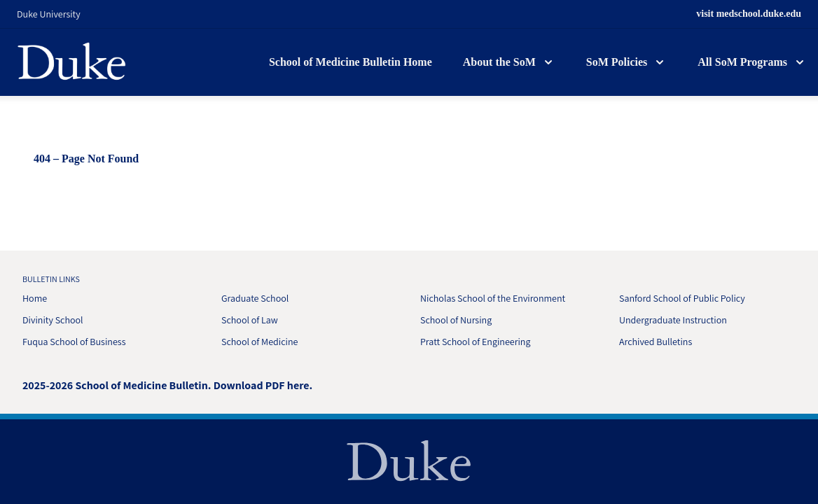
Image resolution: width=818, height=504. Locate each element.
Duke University (49, 14)
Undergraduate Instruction (673, 320)
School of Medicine (259, 342)
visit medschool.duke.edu (749, 14)
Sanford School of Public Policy (682, 298)
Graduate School (255, 298)
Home (35, 298)
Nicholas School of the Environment (493, 298)
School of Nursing (456, 320)
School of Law (250, 320)
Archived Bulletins (656, 342)
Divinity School (53, 320)
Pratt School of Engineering (475, 342)
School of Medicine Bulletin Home (351, 62)
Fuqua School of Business (74, 342)
